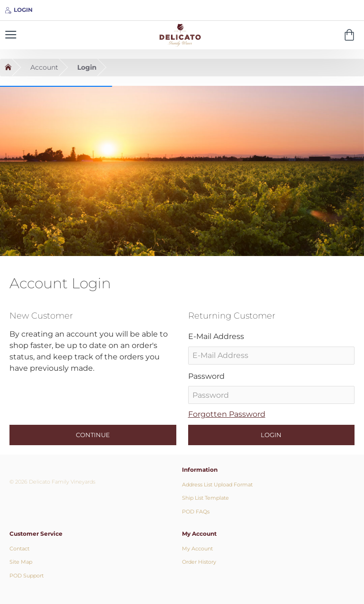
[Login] (19, 10)
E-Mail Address (216, 336)
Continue (93, 435)
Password (206, 376)
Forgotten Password (227, 414)
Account (44, 67)
